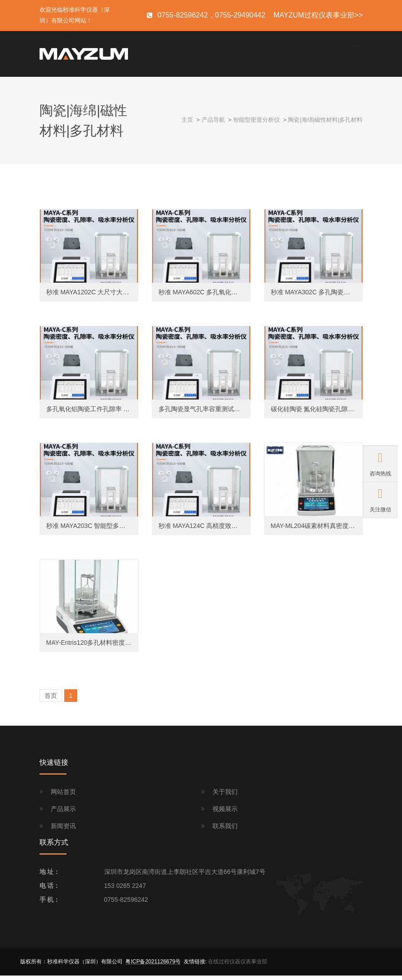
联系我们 (225, 831)
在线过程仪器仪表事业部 (238, 967)
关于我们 (225, 796)
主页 (187, 125)
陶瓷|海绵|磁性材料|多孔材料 (325, 125)
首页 (51, 701)
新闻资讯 (63, 831)
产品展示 (63, 814)
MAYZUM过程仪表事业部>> (318, 15)
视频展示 (225, 814)
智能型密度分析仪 (256, 125)
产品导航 (213, 125)
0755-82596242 (126, 905)
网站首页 (63, 796)
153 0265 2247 (125, 891)
